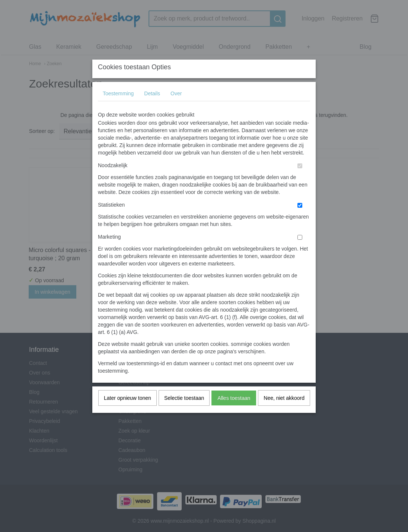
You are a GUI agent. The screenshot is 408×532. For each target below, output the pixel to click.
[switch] (300, 180)
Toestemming (118, 108)
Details (152, 108)
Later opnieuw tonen (127, 412)
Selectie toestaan (184, 412)
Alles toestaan (234, 412)
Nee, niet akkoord (284, 412)
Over (176, 108)
